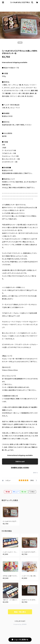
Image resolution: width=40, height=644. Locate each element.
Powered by (20, 624)
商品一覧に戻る (20, 612)
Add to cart (20, 461)
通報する (36, 473)
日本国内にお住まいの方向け (20, 468)
